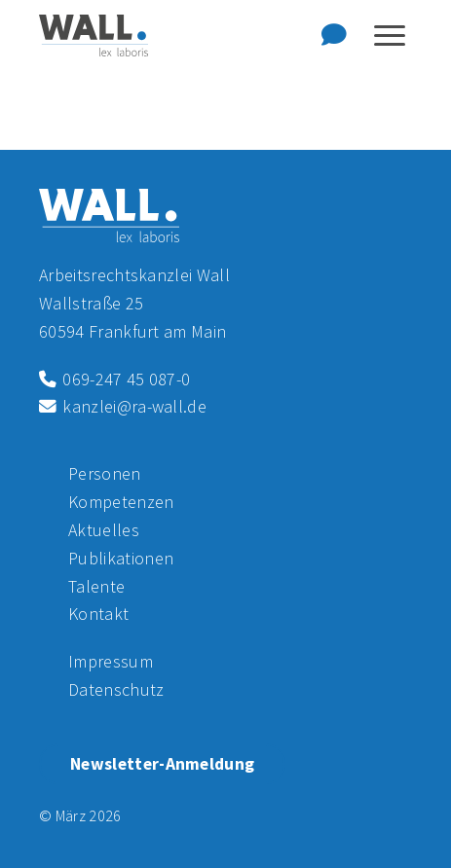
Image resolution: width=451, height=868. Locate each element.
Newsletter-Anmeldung (162, 764)
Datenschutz (116, 689)
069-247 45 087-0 (114, 379)
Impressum (111, 661)
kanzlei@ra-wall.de (123, 406)
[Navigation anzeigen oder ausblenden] (390, 36)
